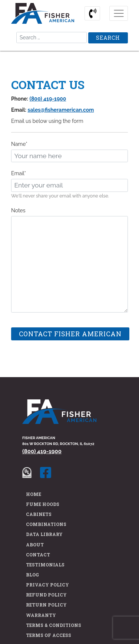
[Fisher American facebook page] (49, 472)
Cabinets (39, 514)
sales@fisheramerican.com (61, 110)
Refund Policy (46, 595)
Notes (18, 210)
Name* (19, 144)
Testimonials (45, 565)
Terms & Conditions (54, 625)
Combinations (46, 524)
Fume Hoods (43, 504)
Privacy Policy (47, 585)
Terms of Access (49, 635)
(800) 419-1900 (48, 99)
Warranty (41, 615)
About (35, 545)
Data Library (44, 534)
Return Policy (46, 605)
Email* (19, 173)
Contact (38, 555)
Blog (32, 575)
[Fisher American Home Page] (59, 416)
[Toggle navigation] (119, 13)
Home (34, 494)
